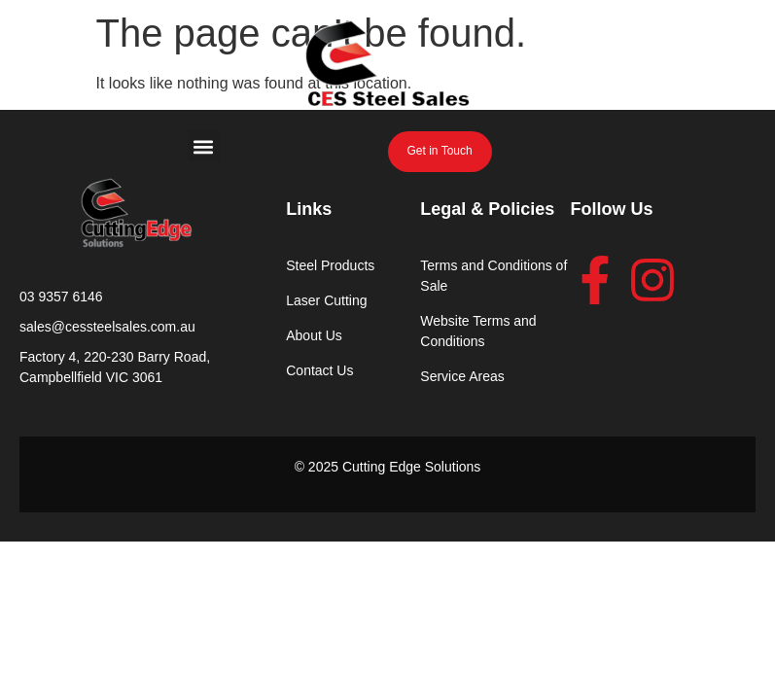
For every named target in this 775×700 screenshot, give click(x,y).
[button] (204, 146)
